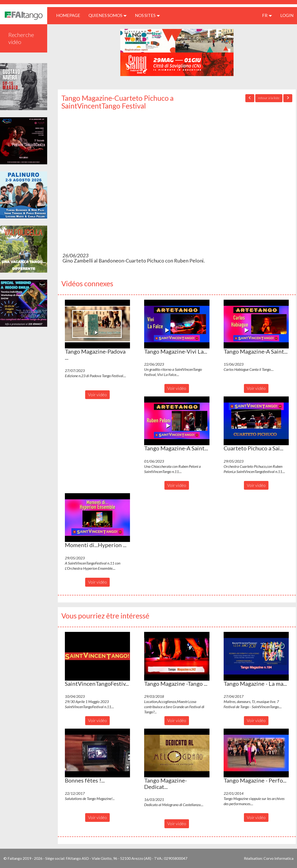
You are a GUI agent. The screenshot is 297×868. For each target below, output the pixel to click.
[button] (97, 324)
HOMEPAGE (70, 15)
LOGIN (287, 15)
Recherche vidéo (21, 38)
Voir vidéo (97, 395)
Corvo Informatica (278, 858)
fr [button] (267, 15)
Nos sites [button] (147, 15)
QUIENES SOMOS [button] (108, 15)
